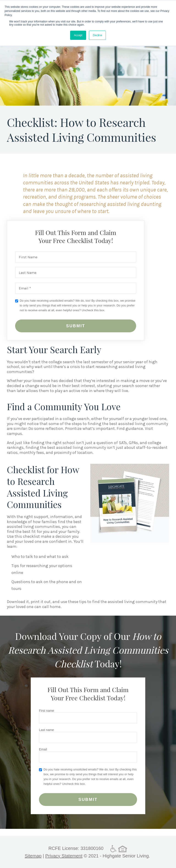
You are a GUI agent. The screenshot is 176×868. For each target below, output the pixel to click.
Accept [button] (78, 35)
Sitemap (33, 856)
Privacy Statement (64, 856)
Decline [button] (97, 35)
